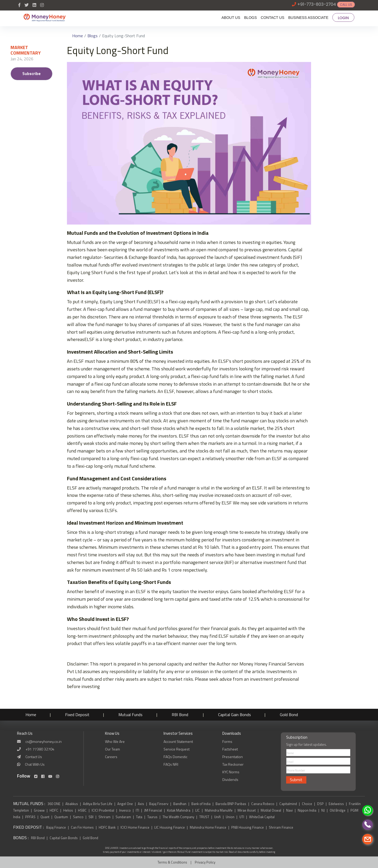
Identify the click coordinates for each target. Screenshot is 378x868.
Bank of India (201, 804)
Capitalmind (288, 804)
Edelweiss (336, 804)
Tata (139, 817)
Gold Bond (298, 715)
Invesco (125, 810)
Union (230, 817)
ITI (137, 810)
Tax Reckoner (233, 764)
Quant (45, 817)
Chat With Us (35, 764)
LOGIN (343, 18)
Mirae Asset (247, 810)
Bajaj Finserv (159, 804)
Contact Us (34, 757)
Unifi (217, 817)
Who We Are (115, 741)
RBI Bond (186, 715)
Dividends (230, 779)
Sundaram (123, 817)
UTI (242, 817)
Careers (111, 757)
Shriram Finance (281, 827)
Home (78, 36)
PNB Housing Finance (248, 827)
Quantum (61, 817)
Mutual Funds (135, 715)
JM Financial (153, 810)
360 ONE (54, 804)
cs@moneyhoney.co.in (44, 741)
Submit (296, 780)
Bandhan (180, 804)
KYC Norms (231, 772)
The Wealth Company (178, 817)
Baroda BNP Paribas (231, 804)
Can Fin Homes (83, 827)
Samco (78, 817)
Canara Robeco (263, 804)
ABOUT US (231, 18)
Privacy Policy (205, 862)
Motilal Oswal (271, 810)
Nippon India (307, 810)
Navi (289, 810)
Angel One (125, 804)
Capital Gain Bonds (242, 715)
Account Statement (178, 741)
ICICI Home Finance (135, 827)
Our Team (112, 749)
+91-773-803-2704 (317, 4)
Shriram (104, 817)
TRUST (204, 817)
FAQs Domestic (175, 757)
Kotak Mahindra (179, 810)
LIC (198, 810)
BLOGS (250, 18)
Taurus (152, 817)
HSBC (82, 810)
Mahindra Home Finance (208, 827)
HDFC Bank (107, 827)
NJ (323, 810)
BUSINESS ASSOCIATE (308, 18)
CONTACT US (272, 18)
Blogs (93, 36)
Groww (39, 810)
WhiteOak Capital (262, 817)
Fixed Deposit (80, 715)
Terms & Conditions (172, 862)
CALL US (346, 5)
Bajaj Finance (56, 827)
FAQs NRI (171, 764)
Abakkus (72, 804)
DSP (320, 804)
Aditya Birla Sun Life (98, 804)
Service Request (177, 749)
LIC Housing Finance (170, 827)
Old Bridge (338, 810)
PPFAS (30, 817)
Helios (68, 810)
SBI (91, 817)
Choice (307, 804)
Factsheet (230, 749)
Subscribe (31, 74)
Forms (227, 741)
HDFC (54, 810)
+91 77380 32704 (40, 749)
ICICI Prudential (103, 810)
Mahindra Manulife (219, 810)
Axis (141, 804)
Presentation (233, 757)
